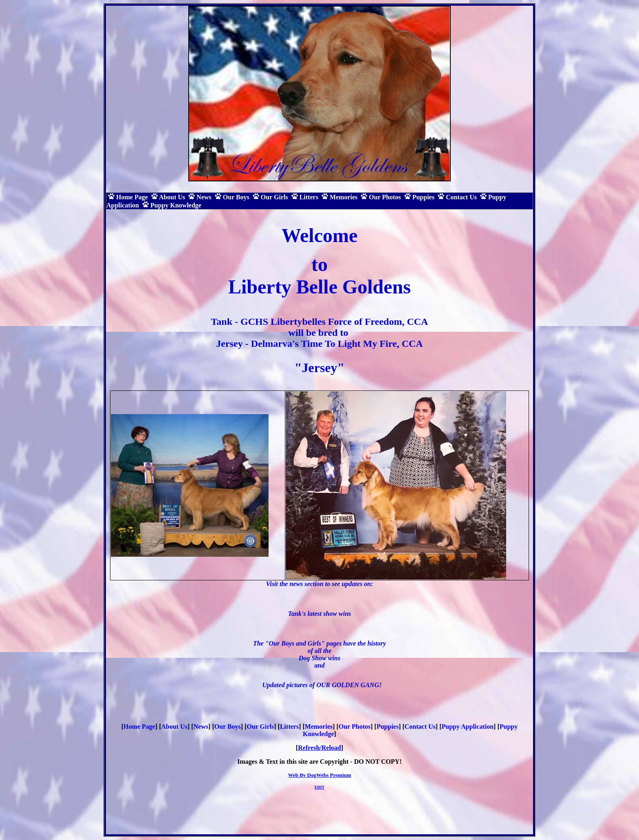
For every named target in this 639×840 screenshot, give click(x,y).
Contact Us (420, 726)
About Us (174, 726)
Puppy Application (467, 726)
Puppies (388, 726)
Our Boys (228, 726)
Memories (319, 726)
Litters (289, 726)
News (201, 726)
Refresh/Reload (319, 748)
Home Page (139, 726)
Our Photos (355, 726)
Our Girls (260, 726)
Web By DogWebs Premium (320, 775)
